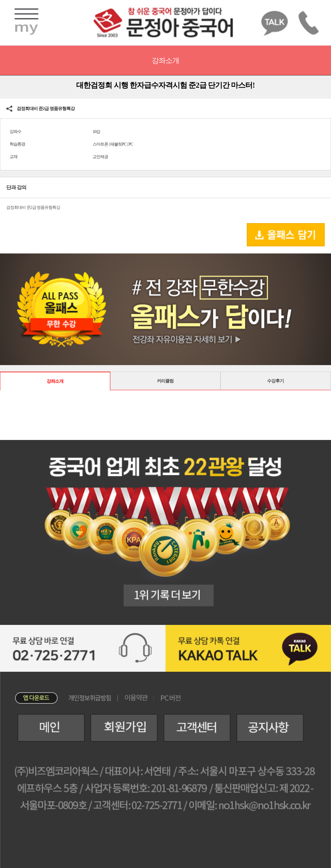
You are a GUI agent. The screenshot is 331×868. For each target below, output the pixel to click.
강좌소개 (55, 381)
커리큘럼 (165, 381)
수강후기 (275, 381)
